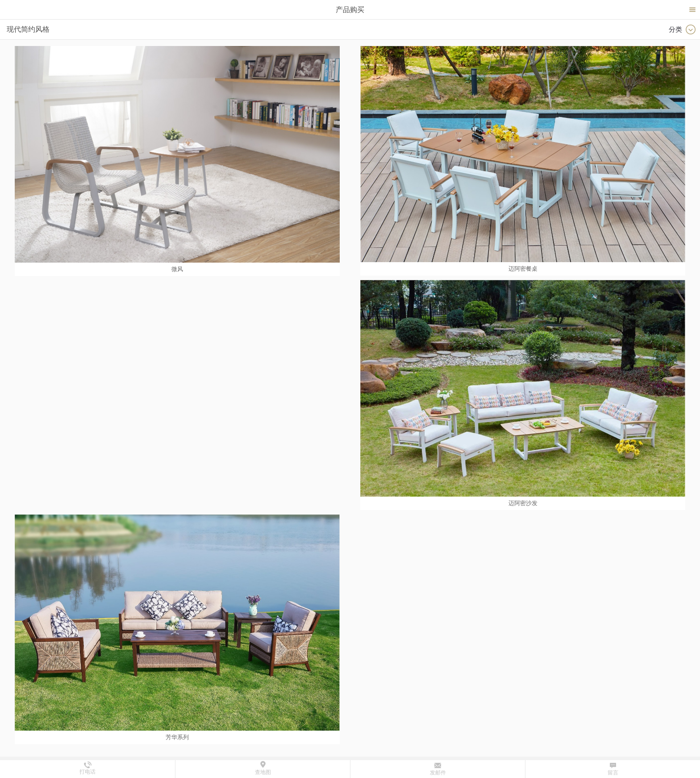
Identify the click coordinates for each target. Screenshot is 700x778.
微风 (177, 269)
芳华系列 (177, 737)
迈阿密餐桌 (523, 269)
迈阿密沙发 (523, 503)
